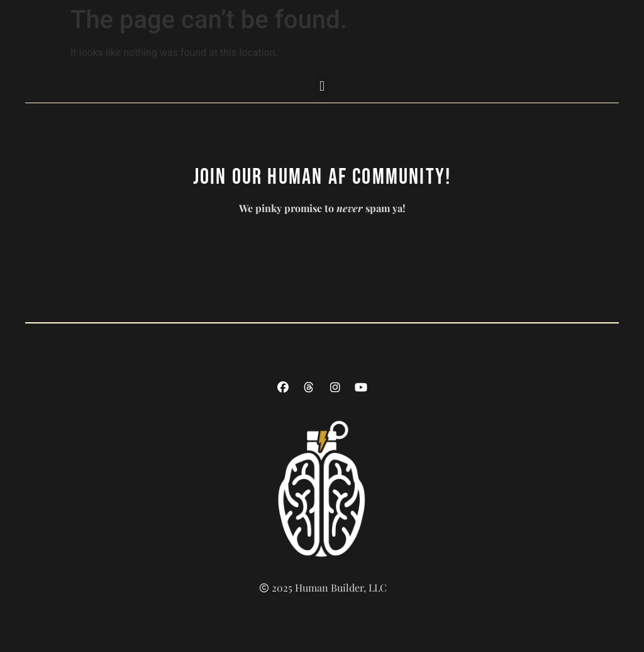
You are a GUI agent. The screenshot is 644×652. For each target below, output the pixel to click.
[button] (322, 86)
